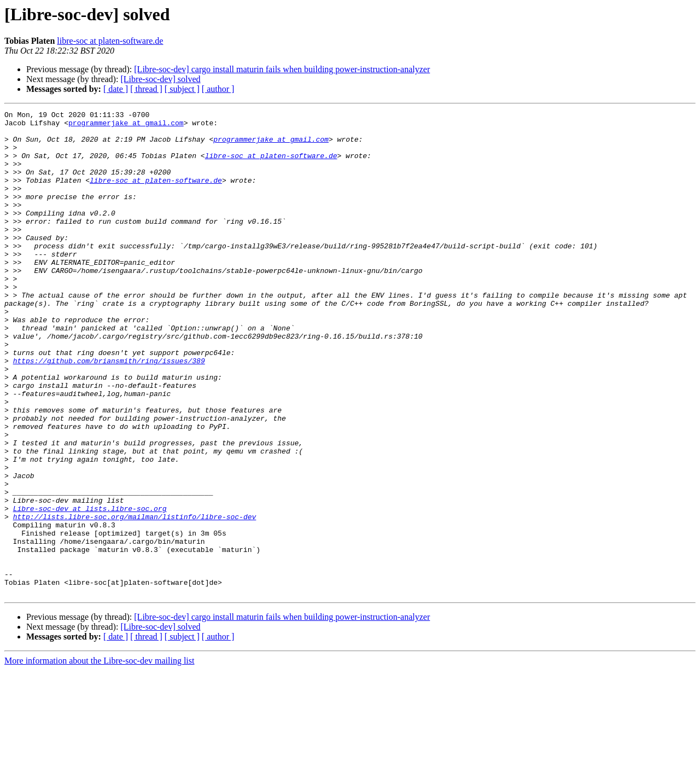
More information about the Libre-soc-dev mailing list (99, 757)
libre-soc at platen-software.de (110, 41)
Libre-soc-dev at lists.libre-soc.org (90, 589)
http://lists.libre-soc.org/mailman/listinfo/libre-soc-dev (135, 599)
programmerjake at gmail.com (126, 126)
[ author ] (218, 89)
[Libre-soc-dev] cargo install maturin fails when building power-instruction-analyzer (282, 69)
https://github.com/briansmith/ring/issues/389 (109, 411)
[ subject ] (182, 89)
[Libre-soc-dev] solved (160, 79)
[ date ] (116, 89)
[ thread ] (146, 89)
